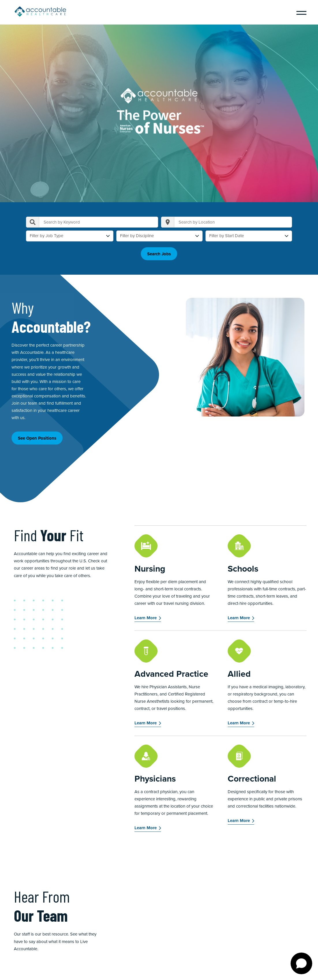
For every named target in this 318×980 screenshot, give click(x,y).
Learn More (146, 618)
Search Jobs (159, 254)
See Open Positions (37, 438)
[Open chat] (301, 963)
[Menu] (299, 12)
